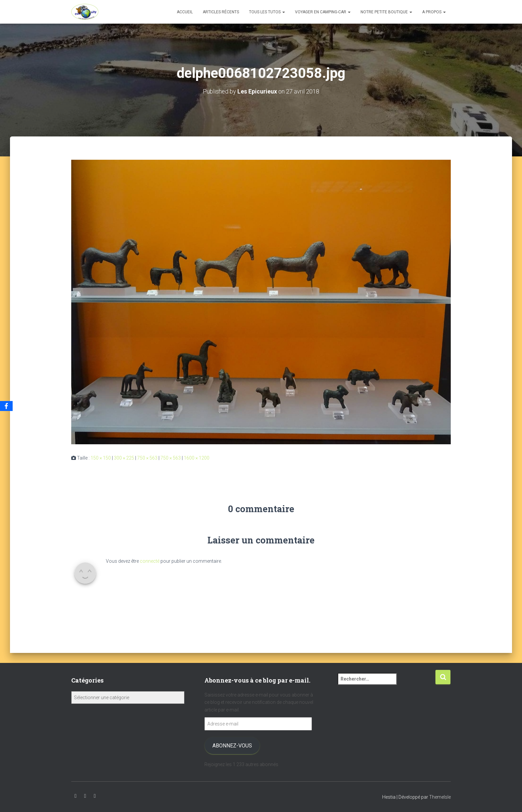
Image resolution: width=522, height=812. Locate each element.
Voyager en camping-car (323, 12)
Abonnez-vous (232, 746)
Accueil (185, 12)
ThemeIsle (440, 797)
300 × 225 (124, 458)
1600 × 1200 (197, 458)
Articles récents (221, 12)
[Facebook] (6, 406)
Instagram (85, 796)
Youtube (76, 796)
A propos (434, 12)
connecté (150, 561)
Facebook (95, 796)
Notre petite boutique (386, 12)
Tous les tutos (267, 12)
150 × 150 (101, 458)
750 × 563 (147, 458)
